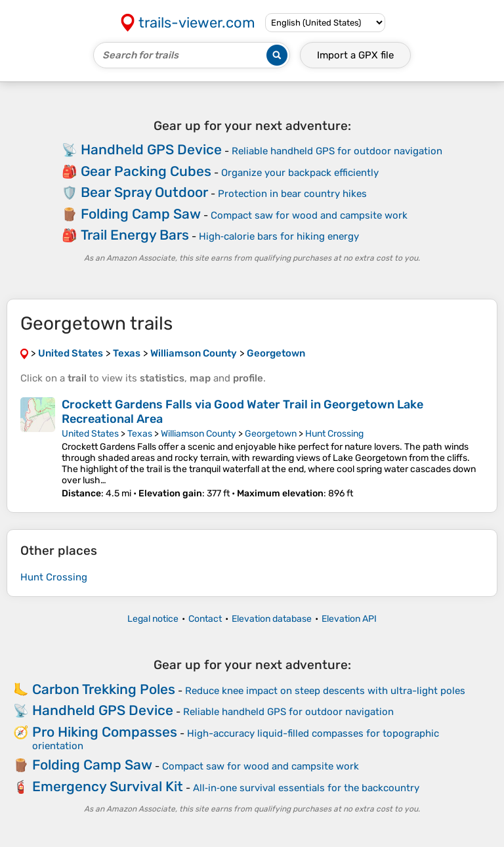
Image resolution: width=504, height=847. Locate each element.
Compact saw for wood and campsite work (309, 215)
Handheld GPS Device (151, 149)
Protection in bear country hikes (292, 194)
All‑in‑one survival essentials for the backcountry (306, 788)
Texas (140, 434)
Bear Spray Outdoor (144, 192)
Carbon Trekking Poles (104, 689)
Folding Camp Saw (141, 214)
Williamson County (199, 434)
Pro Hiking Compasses (105, 732)
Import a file (355, 55)
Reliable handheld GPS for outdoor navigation (337, 151)
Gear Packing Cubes (146, 171)
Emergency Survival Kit (108, 786)
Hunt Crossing (334, 434)
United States (90, 434)
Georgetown (271, 434)
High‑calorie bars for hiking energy (279, 236)
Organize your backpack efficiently (300, 173)
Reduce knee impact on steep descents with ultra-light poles (325, 691)
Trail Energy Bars (135, 235)
